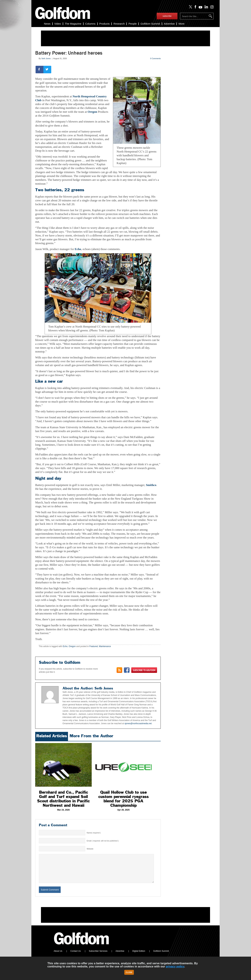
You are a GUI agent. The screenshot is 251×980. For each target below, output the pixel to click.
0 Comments (155, 58)
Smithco (151, 485)
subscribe (167, 16)
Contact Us (76, 956)
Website (90, 849)
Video (58, 24)
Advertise (169, 24)
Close (129, 972)
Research (119, 24)
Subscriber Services (98, 956)
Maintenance (105, 646)
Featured (94, 646)
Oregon (92, 112)
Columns (90, 24)
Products (104, 24)
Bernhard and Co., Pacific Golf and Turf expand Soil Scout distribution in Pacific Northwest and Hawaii (63, 799)
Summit (150, 24)
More (181, 24)
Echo (78, 249)
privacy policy (175, 966)
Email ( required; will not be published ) (103, 841)
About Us (58, 956)
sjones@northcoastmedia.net (138, 723)
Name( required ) (94, 833)
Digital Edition (139, 956)
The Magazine (73, 24)
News (47, 24)
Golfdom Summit (161, 956)
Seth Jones (46, 58)
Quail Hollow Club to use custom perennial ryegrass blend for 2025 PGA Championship (123, 799)
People (133, 24)
